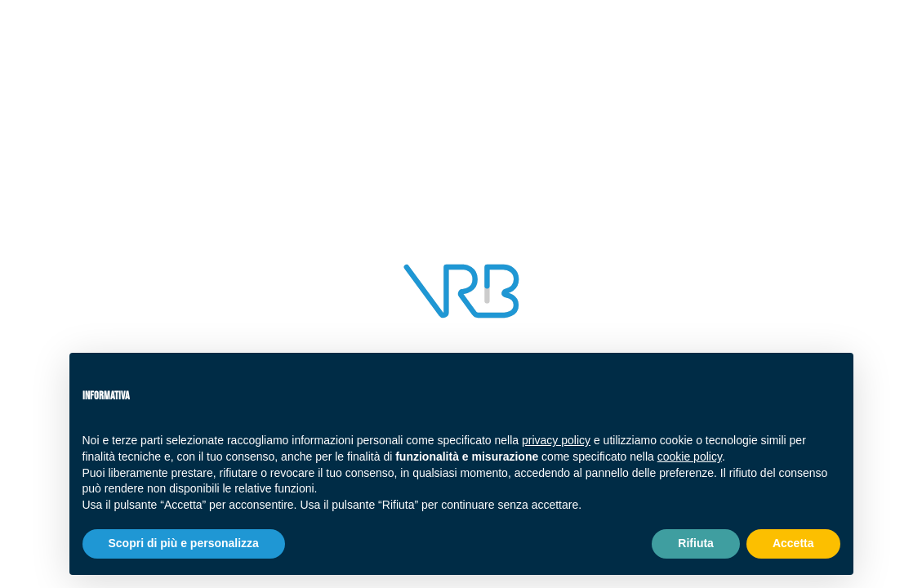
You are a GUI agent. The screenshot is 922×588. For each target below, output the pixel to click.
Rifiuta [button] (696, 543)
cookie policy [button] (690, 457)
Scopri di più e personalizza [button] (184, 543)
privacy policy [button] (556, 440)
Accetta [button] (793, 543)
